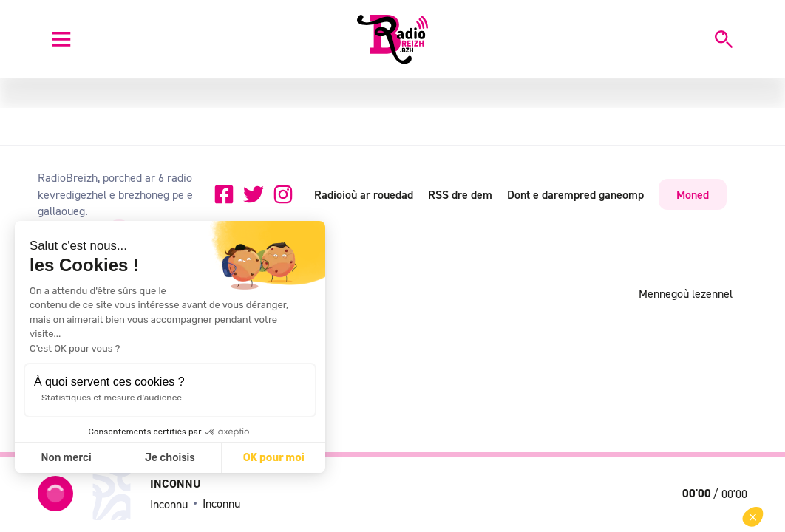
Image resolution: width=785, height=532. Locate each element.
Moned (693, 194)
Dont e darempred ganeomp (575, 194)
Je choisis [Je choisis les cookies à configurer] (170, 458)
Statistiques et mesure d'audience (112, 398)
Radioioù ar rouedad (364, 194)
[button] (753, 517)
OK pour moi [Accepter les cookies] (274, 458)
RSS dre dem (460, 194)
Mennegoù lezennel (686, 293)
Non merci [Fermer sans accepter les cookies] (66, 458)
